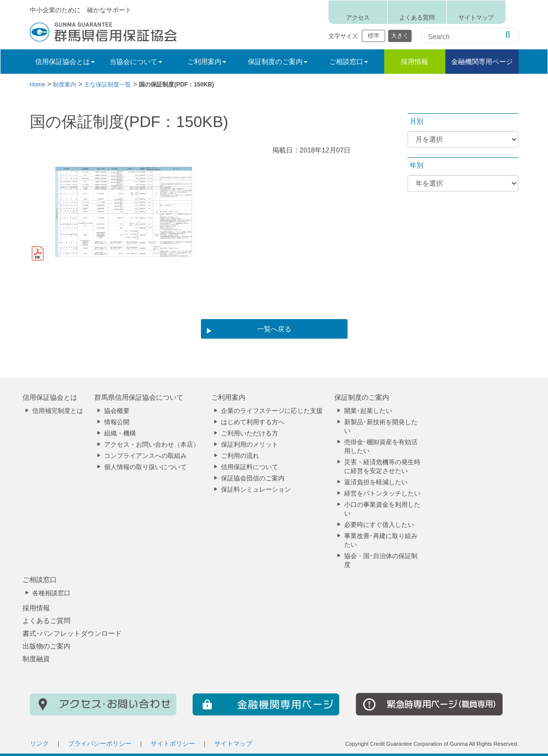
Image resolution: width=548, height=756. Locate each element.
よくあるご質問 (46, 621)
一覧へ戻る (274, 329)
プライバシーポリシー (100, 744)
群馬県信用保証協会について (139, 397)
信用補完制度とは (58, 411)
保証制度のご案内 (362, 397)
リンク (39, 744)
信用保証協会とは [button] (65, 62)
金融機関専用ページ (482, 62)
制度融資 (36, 659)
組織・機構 (120, 433)
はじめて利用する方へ (253, 422)
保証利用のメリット (250, 445)
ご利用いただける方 (250, 433)
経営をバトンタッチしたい (382, 494)
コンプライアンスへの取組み (145, 456)
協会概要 (117, 411)
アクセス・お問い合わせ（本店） (152, 445)
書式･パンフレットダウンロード (72, 633)
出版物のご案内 (46, 646)
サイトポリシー (173, 744)
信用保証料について (250, 467)
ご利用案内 (228, 397)
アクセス (358, 18)
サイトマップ (476, 18)
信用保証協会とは (50, 397)
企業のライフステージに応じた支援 (272, 411)
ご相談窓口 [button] (349, 62)
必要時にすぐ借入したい (379, 525)
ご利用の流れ (240, 456)
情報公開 (117, 422)
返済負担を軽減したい (376, 482)
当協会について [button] (136, 62)
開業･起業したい (368, 411)
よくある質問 (417, 18)
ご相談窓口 (40, 580)
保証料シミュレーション (256, 490)
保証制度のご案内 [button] (278, 62)
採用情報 (415, 62)
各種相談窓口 (51, 593)
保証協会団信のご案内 (253, 478)
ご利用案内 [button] (207, 62)
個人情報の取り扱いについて (145, 467)
